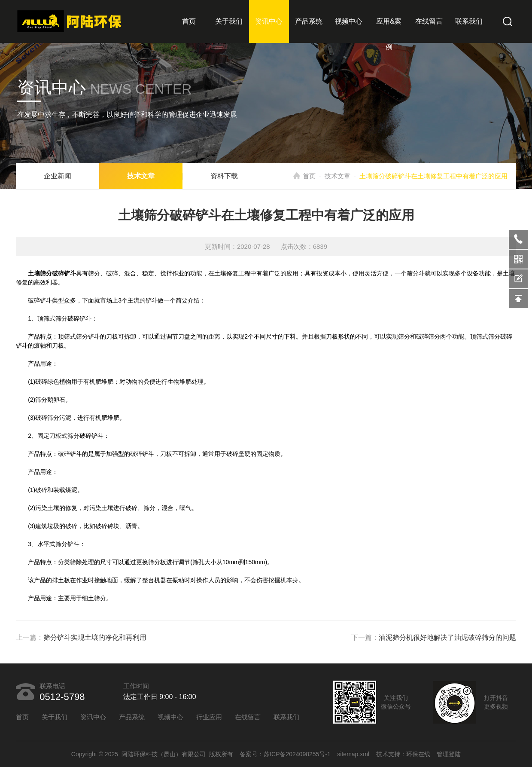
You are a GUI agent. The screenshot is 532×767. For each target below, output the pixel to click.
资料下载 (224, 176)
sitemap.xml (353, 754)
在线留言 (429, 21)
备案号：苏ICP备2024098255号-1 (285, 754)
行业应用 (209, 717)
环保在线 (418, 754)
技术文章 (141, 176)
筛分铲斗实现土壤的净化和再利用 (95, 637)
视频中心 (349, 21)
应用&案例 (389, 34)
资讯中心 (269, 21)
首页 (189, 21)
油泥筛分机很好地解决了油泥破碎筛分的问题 (447, 637)
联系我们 (469, 21)
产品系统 (309, 21)
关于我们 (229, 21)
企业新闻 (58, 176)
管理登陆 (449, 754)
